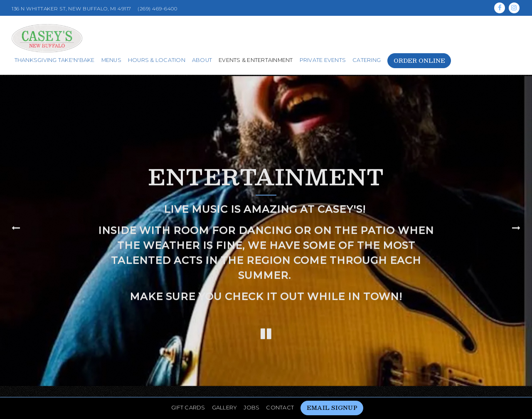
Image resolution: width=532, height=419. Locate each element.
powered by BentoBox (266, 410)
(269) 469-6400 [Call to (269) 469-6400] (157, 9)
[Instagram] (514, 8)
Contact (280, 390)
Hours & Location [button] (157, 60)
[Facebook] (500, 8)
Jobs (251, 390)
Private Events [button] (323, 60)
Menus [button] (111, 60)
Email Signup (332, 390)
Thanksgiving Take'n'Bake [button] (55, 60)
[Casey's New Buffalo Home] (47, 38)
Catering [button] (367, 60)
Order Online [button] (419, 60)
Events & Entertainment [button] (256, 60)
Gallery (225, 390)
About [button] (202, 60)
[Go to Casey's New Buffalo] (71, 9)
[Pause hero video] (266, 326)
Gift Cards (188, 390)
